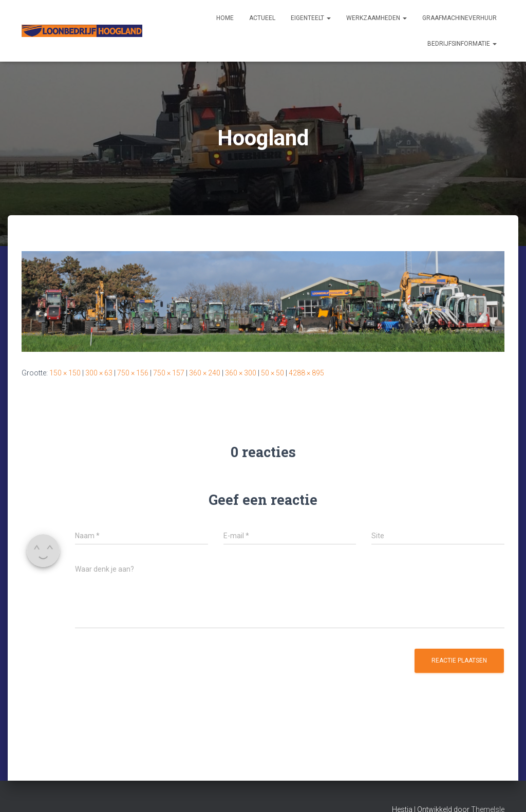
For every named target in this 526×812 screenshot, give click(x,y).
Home (225, 18)
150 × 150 (65, 373)
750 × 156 (133, 373)
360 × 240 (205, 373)
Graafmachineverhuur (459, 18)
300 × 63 (99, 373)
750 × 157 (169, 373)
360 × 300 (241, 373)
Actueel (262, 18)
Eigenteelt (311, 18)
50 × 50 (273, 373)
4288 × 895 (306, 373)
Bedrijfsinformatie (462, 44)
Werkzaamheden (377, 18)
